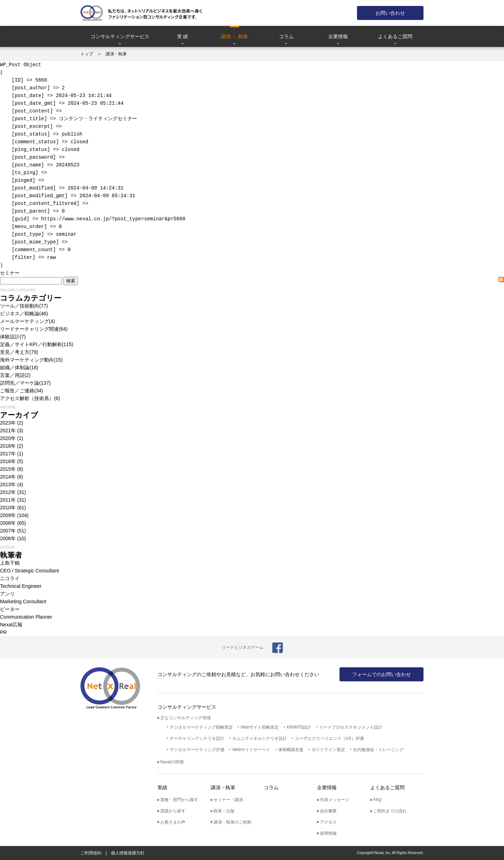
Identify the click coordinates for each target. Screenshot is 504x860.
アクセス (328, 822)
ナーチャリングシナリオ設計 (197, 738)
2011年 (8, 500)
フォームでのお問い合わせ (381, 674)
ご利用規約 (91, 853)
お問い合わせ (390, 13)
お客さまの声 (173, 822)
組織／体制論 (15, 367)
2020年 (8, 438)
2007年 (8, 531)
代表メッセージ (335, 800)
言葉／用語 (12, 375)
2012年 (8, 492)
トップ (87, 54)
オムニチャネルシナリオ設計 (260, 738)
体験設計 (10, 337)
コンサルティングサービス (120, 36)
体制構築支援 (291, 750)
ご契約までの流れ (390, 811)
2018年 (8, 446)
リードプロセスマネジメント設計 (351, 727)
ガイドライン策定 (328, 750)
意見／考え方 (15, 352)
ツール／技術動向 (20, 306)
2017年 (8, 454)
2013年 (8, 484)
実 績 (183, 36)
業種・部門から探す (179, 800)
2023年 (8, 423)
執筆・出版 (224, 811)
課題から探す (173, 811)
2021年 (8, 431)
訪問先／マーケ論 (20, 383)
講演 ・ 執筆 (234, 36)
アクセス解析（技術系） (27, 398)
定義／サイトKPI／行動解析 (31, 344)
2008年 (8, 523)
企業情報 (338, 36)
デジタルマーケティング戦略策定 (201, 727)
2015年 (8, 469)
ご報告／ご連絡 (17, 391)
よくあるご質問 (395, 36)
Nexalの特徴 (172, 762)
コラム (286, 36)
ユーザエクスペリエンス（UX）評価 (330, 738)
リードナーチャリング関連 (29, 329)
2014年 (8, 477)
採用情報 (328, 833)
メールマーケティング (24, 321)
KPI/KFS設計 (299, 727)
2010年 (8, 508)
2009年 (8, 515)
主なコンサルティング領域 (185, 718)
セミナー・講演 (228, 800)
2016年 (8, 461)
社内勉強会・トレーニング (378, 750)
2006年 (8, 538)
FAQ (377, 800)
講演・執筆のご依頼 (232, 822)
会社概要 (328, 811)
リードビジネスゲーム (243, 647)
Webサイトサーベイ (251, 750)
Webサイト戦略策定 (260, 727)
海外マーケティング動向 (27, 360)
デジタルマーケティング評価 (197, 750)
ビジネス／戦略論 (20, 314)
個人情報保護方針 (128, 853)
